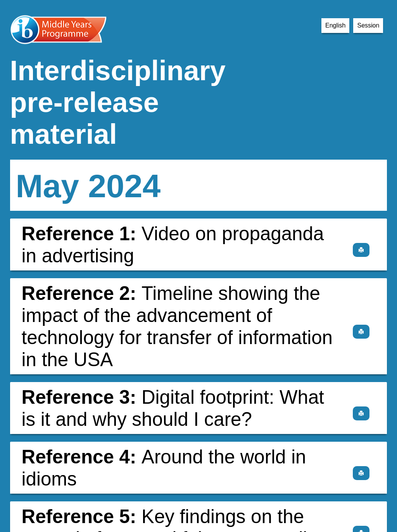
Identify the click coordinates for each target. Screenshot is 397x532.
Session (368, 25)
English (335, 25)
